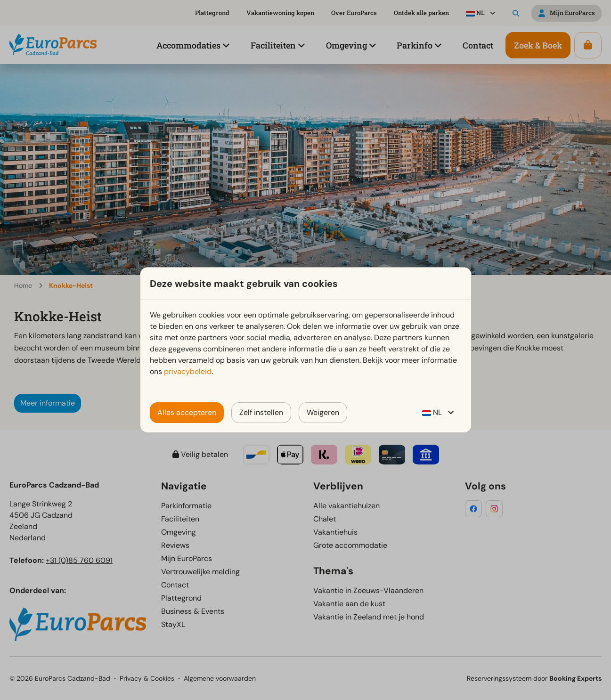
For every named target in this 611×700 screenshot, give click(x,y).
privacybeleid (188, 371)
